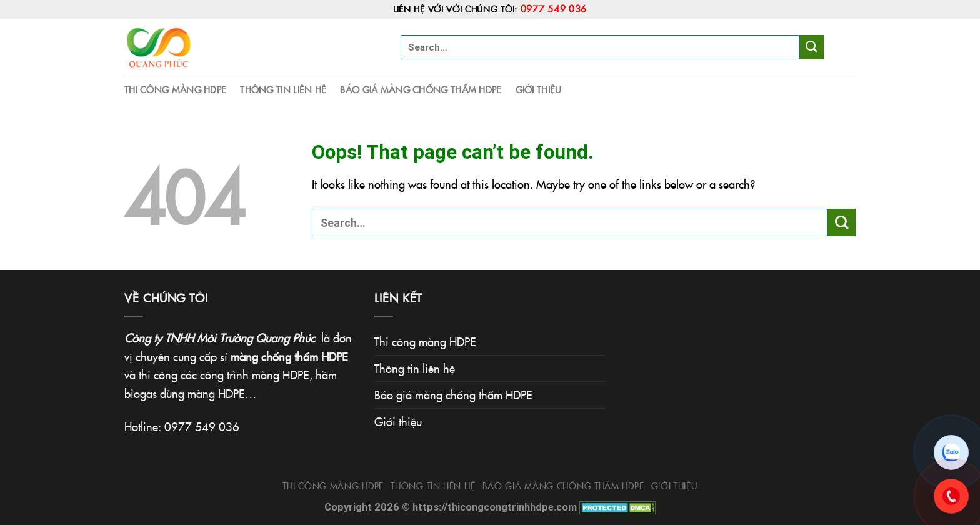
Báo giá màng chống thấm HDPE (421, 89)
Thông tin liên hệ (283, 89)
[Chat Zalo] (951, 452)
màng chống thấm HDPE (289, 356)
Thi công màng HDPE (175, 89)
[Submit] (812, 47)
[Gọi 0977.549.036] (951, 496)
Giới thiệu (539, 89)
